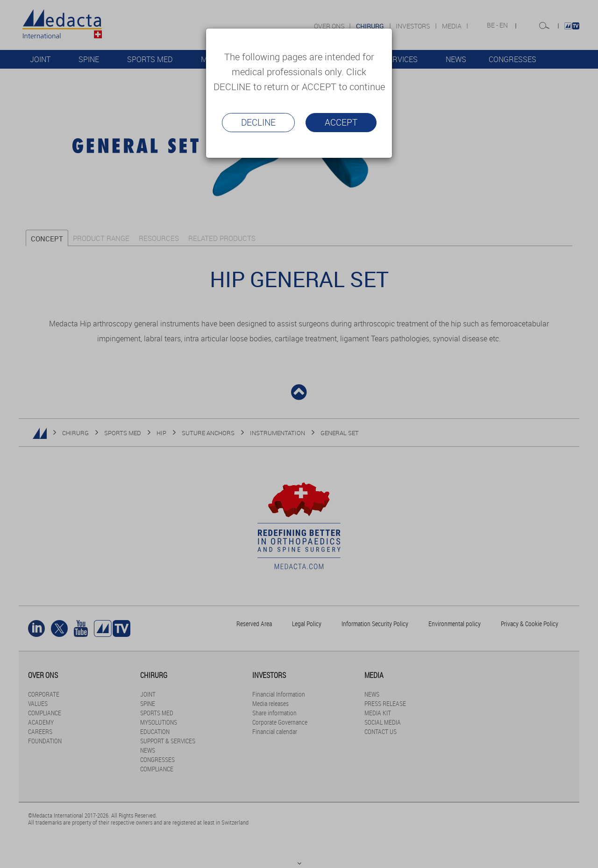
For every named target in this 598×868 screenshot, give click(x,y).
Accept (341, 122)
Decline (258, 122)
